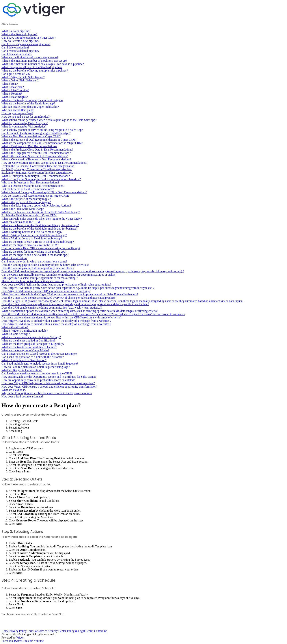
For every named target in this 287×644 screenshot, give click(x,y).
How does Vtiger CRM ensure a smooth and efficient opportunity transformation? (50, 387)
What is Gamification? (15, 327)
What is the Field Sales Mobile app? (23, 209)
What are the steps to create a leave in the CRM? (30, 245)
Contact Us (101, 631)
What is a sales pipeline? (16, 31)
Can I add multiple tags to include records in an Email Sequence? (40, 364)
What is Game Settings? (16, 334)
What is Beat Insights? (15, 97)
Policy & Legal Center (80, 631)
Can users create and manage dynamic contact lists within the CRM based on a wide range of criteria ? (62, 317)
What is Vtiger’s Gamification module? (25, 331)
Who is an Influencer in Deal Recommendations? (30, 182)
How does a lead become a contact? (22, 396)
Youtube (39, 641)
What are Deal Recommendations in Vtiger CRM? (31, 136)
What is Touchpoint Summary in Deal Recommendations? (36, 176)
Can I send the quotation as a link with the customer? (32, 357)
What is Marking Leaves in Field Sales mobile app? (32, 232)
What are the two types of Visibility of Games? (29, 347)
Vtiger (20, 638)
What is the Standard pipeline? (19, 34)
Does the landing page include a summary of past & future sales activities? (45, 265)
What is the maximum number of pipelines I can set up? (34, 61)
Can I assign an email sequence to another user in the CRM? (37, 373)
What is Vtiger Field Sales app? (20, 80)
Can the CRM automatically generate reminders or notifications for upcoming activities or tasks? (58, 275)
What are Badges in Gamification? (22, 370)
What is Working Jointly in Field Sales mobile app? (32, 238)
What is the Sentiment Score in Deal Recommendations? (35, 156)
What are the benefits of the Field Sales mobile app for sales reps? (40, 225)
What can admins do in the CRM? (21, 222)
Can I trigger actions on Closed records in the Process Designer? (39, 354)
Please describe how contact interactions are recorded (33, 281)
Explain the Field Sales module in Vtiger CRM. (29, 215)
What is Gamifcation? (14, 258)
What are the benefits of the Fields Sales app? (28, 103)
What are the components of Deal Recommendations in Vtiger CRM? (42, 143)
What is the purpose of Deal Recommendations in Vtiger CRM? (39, 140)
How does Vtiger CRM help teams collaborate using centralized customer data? (48, 383)
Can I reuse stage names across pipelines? (26, 44)
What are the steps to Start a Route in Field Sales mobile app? (38, 242)
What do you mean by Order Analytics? (25, 123)
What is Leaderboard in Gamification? (24, 360)
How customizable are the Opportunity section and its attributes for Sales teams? (49, 377)
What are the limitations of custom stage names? (30, 57)
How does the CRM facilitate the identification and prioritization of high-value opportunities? (56, 285)
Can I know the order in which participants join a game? (34, 261)
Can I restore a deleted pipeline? (20, 51)
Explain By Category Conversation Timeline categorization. (37, 169)
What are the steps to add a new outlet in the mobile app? (35, 255)
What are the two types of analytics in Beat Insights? (32, 100)
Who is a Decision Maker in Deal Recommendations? (33, 186)
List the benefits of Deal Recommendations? (28, 189)
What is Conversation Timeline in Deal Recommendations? (36, 159)
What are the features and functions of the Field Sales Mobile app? (41, 212)
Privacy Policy (18, 631)
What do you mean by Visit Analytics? (24, 126)
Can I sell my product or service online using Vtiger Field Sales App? (42, 130)
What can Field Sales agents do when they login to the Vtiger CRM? (42, 219)
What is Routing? (12, 94)
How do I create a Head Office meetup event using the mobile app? (41, 248)
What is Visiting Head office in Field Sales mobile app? (34, 235)
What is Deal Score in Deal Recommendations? (29, 146)
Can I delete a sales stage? (17, 54)
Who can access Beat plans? (18, 110)
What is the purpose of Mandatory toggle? (26, 199)
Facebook (7, 641)
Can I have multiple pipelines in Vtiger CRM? (29, 38)
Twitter (18, 641)
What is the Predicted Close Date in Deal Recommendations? (37, 150)
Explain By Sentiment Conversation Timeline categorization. (37, 173)
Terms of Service (37, 631)
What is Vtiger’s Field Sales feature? (23, 77)
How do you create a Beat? (17, 113)
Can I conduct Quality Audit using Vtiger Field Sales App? (36, 133)
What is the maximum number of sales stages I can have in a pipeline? (43, 64)
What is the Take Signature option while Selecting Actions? (36, 205)
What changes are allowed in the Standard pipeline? (32, 67)
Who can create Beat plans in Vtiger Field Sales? (30, 107)
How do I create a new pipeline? (20, 41)
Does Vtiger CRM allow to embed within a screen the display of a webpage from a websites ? (56, 321)
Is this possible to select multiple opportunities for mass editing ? (40, 278)
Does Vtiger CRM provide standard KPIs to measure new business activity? (46, 291)
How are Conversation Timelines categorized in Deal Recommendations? (44, 163)
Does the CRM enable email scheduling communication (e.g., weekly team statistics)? (52, 308)
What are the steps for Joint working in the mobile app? (34, 252)
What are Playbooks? (14, 390)
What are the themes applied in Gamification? (28, 340)
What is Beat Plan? (13, 87)
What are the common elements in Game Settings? (31, 337)
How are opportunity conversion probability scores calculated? (38, 380)
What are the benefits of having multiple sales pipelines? (35, 71)
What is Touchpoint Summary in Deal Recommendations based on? (41, 179)
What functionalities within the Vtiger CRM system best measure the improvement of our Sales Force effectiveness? (70, 294)
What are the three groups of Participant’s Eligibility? (33, 344)
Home (5, 631)
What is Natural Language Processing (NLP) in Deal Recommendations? (44, 192)
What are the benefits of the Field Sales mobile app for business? (39, 229)
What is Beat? (10, 84)
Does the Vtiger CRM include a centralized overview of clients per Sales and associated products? (59, 298)
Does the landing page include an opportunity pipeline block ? (38, 268)
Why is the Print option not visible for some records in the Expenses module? (47, 393)
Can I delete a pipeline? (15, 47)
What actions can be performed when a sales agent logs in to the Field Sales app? (49, 120)
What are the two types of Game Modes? (25, 350)
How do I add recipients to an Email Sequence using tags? (36, 367)
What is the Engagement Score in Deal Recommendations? (36, 153)
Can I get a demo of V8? (16, 74)
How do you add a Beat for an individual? (26, 117)
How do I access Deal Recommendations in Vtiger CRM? (35, 196)
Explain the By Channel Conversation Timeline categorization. (38, 166)
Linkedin (28, 641)
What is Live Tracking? (15, 90)
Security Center (57, 631)
